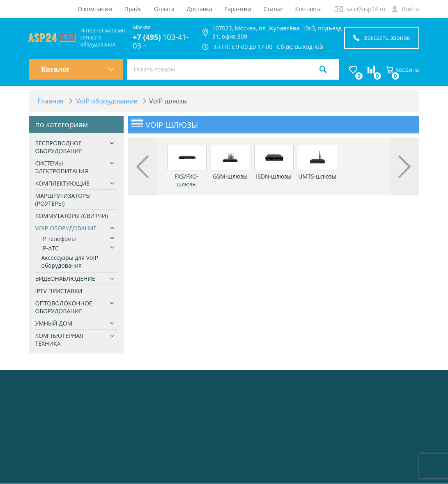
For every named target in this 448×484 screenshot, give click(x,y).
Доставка (200, 9)
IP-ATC (50, 248)
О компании (95, 9)
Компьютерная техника (60, 339)
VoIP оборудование (66, 228)
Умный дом (54, 323)
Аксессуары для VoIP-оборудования (71, 261)
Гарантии (238, 9)
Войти (411, 9)
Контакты (308, 9)
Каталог (78, 69)
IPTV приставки (59, 291)
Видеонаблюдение (65, 279)
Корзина (402, 70)
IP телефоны (59, 239)
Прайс (133, 9)
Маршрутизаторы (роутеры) (63, 200)
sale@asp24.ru (366, 9)
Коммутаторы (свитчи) (72, 216)
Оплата (164, 9)
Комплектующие (62, 183)
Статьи (273, 9)
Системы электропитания (62, 167)
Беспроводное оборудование (59, 147)
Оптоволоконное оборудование (64, 307)
